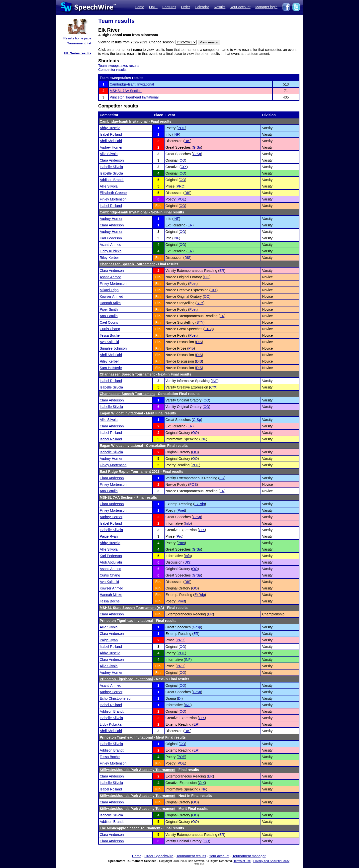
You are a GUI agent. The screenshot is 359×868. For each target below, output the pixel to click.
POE (181, 128)
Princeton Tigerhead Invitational (134, 97)
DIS (187, 141)
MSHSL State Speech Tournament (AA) (132, 608)
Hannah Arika (110, 303)
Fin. (158, 206)
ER (190, 225)
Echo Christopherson (116, 698)
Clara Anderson (112, 160)
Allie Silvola (109, 154)
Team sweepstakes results (119, 66)
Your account (240, 7)
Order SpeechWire (159, 856)
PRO (180, 186)
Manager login (266, 7)
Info (188, 523)
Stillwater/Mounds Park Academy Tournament (137, 770)
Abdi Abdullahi (111, 141)
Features (169, 7)
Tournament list (79, 43)
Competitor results (112, 70)
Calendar (202, 7)
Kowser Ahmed (111, 296)
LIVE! (153, 7)
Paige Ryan (109, 536)
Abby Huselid (110, 128)
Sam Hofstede (111, 368)
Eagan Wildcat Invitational (121, 413)
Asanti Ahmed (110, 245)
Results (220, 7)
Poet (193, 284)
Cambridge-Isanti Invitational (132, 84)
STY (200, 303)
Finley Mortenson (113, 199)
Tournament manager (249, 856)
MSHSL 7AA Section (126, 91)
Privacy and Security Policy (271, 861)
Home (139, 7)
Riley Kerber (109, 258)
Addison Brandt (112, 180)
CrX (183, 167)
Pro (191, 348)
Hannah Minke (111, 595)
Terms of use (242, 861)
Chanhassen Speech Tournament (127, 264)
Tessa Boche (110, 335)
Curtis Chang (110, 329)
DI (180, 698)
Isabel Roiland (111, 134)
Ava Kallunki (109, 342)
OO (182, 160)
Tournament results (191, 856)
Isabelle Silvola (111, 167)
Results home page (77, 38)
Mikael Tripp (109, 290)
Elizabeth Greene (113, 193)
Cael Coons (109, 322)
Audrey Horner (111, 147)
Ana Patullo (109, 316)
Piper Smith (109, 309)
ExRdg (200, 504)
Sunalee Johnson (113, 348)
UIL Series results (78, 53)
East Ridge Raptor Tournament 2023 (130, 472)
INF (176, 134)
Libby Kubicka (111, 251)
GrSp (197, 147)
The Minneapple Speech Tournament (130, 828)
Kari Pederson (111, 238)
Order (185, 7)
